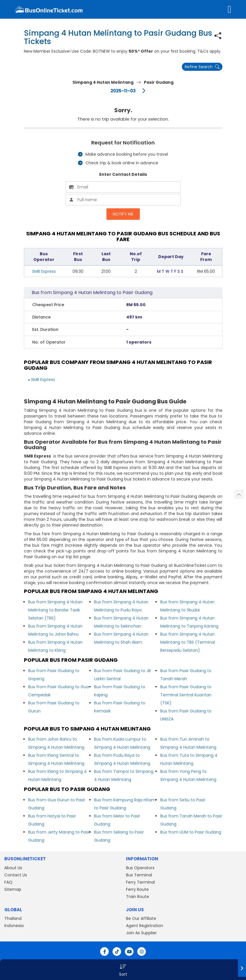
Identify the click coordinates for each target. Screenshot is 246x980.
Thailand (13, 918)
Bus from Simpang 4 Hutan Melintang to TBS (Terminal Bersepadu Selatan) (188, 642)
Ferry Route (137, 889)
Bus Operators (140, 868)
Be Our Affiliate (141, 918)
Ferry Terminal (140, 882)
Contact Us (16, 875)
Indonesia (14, 926)
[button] (123, 970)
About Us (13, 868)
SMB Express (44, 271)
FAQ (8, 882)
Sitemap (13, 889)
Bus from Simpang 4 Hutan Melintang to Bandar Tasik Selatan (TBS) (55, 610)
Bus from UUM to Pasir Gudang (191, 832)
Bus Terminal (139, 875)
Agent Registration (145, 926)
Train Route (138, 897)
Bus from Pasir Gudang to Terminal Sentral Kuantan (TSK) (186, 695)
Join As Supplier (141, 933)
